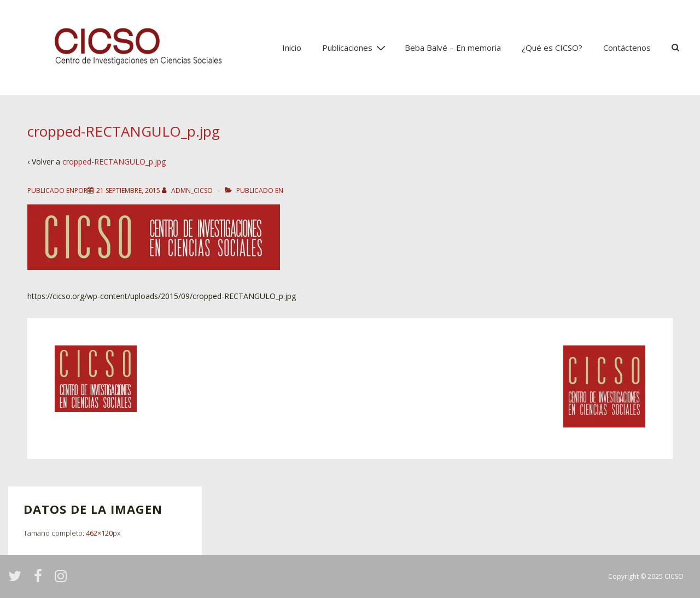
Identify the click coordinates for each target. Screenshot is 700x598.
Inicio (292, 48)
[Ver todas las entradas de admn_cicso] (188, 190)
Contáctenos (627, 48)
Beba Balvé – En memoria (453, 48)
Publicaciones (355, 47)
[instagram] (62, 580)
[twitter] (17, 580)
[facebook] (40, 580)
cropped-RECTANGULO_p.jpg (114, 162)
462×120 (99, 533)
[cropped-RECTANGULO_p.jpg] (128, 190)
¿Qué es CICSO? (552, 48)
